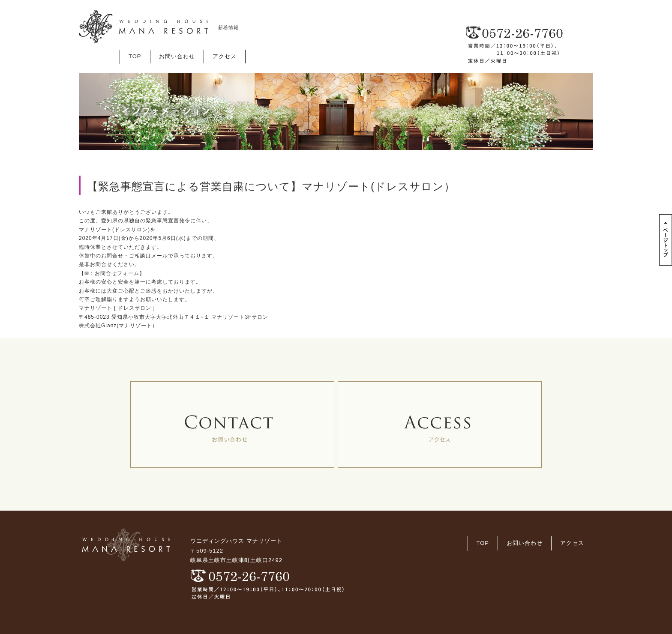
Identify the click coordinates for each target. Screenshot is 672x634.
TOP (135, 56)
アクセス (225, 56)
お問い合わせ (177, 56)
